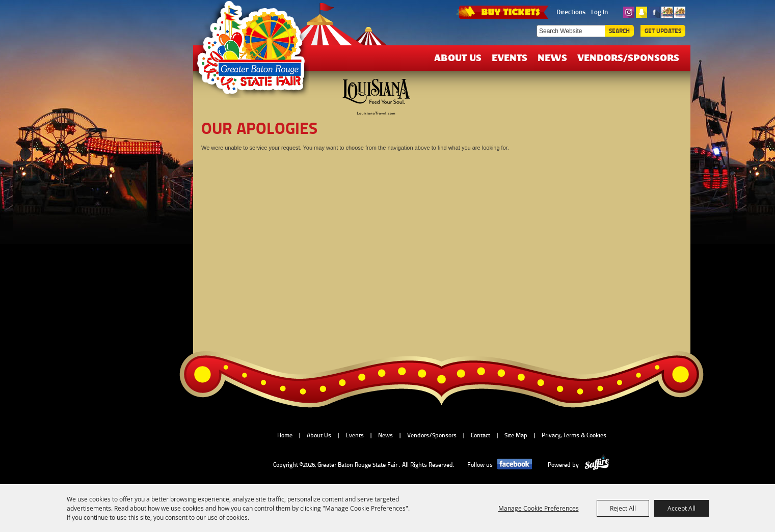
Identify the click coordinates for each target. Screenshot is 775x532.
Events (510, 57)
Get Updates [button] (663, 31)
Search (619, 31)
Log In (599, 12)
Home (285, 435)
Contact (480, 435)
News (552, 57)
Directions (571, 12)
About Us (458, 57)
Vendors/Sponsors (628, 57)
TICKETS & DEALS (503, 11)
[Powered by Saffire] (597, 465)
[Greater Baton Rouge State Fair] (256, 52)
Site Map (516, 435)
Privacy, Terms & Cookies (574, 435)
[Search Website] (571, 31)
